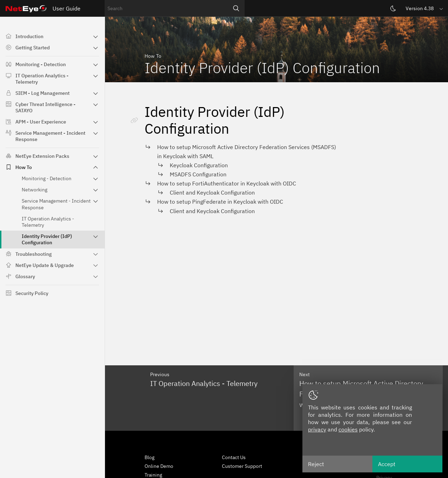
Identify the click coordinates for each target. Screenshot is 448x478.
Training (153, 475)
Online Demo (159, 466)
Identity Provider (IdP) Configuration (47, 239)
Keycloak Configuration (199, 165)
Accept (387, 464)
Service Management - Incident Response (50, 136)
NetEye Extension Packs (42, 156)
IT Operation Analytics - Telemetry (42, 79)
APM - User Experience (41, 122)
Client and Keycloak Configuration (212, 192)
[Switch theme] (393, 8)
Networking (34, 190)
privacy (317, 429)
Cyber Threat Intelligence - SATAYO (45, 107)
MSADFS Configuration (198, 174)
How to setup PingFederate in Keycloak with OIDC (220, 202)
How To (24, 167)
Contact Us (234, 457)
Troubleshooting (34, 254)
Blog (149, 457)
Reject (316, 464)
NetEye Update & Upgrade (45, 265)
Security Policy (32, 293)
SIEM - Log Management (43, 93)
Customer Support (242, 466)
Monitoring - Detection (41, 64)
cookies (348, 429)
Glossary (25, 276)
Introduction (29, 36)
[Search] (236, 8)
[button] (425, 8)
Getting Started (33, 48)
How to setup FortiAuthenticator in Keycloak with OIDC (227, 183)
